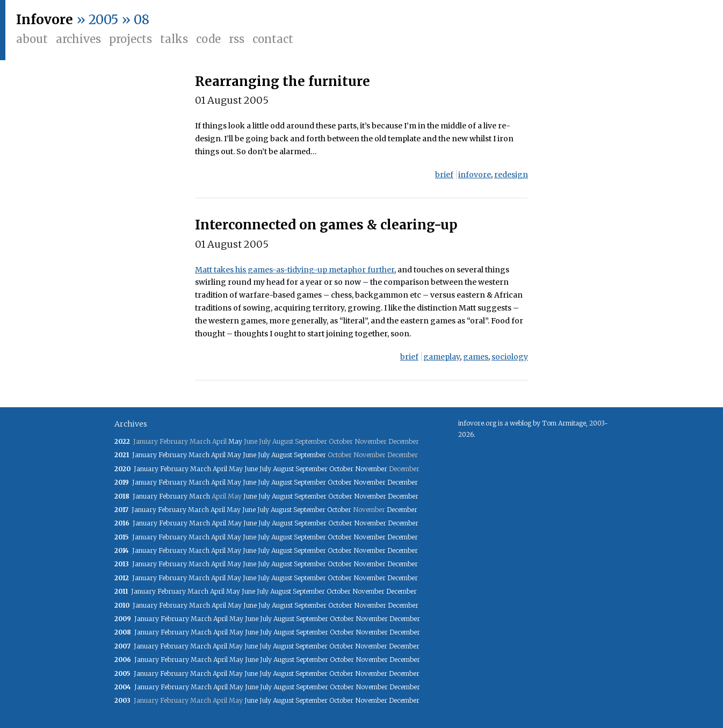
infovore (475, 175)
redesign (511, 175)
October (341, 469)
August (282, 455)
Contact (273, 39)
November (371, 469)
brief (444, 175)
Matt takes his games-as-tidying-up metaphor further (295, 270)
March (199, 455)
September (310, 455)
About (32, 39)
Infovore (45, 20)
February (173, 455)
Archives (78, 39)
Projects (131, 39)
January (144, 455)
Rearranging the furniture (283, 81)
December (403, 482)
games (476, 357)
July (264, 455)
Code (208, 39)
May (235, 441)
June (250, 455)
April (218, 455)
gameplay (442, 357)
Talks (174, 39)
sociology (510, 357)
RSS (237, 39)
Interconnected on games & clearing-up (326, 225)
